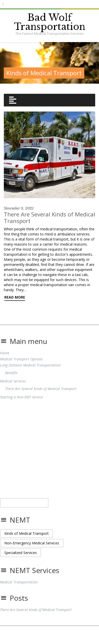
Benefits (11, 373)
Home (5, 353)
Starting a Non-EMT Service (21, 397)
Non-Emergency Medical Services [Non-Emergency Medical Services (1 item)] (32, 543)
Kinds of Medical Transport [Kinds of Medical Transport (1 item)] (27, 533)
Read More (15, 297)
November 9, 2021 (19, 208)
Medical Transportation (19, 582)
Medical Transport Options (21, 359)
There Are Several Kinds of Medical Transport (49, 217)
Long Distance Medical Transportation (30, 365)
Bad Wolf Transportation (50, 22)
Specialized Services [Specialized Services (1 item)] (21, 553)
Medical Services (13, 381)
